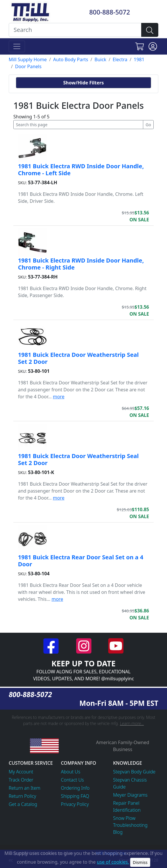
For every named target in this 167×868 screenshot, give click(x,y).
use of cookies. (113, 862)
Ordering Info (75, 788)
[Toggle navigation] (17, 46)
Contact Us (72, 780)
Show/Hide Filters (83, 83)
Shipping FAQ (75, 796)
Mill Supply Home (28, 59)
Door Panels (28, 66)
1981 (139, 59)
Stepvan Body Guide (134, 772)
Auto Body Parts (71, 59)
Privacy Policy (75, 804)
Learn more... (132, 723)
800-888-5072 (110, 12)
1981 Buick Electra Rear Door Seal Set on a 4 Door (81, 561)
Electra (120, 59)
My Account (21, 772)
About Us (71, 772)
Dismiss (140, 862)
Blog (118, 832)
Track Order (21, 780)
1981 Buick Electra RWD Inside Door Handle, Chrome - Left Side (81, 170)
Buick (100, 59)
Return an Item (24, 788)
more (59, 397)
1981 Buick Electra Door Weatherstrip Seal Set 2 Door (78, 358)
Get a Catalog (23, 804)
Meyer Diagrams (130, 795)
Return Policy (22, 796)
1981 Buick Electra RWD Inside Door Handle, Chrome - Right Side (81, 264)
